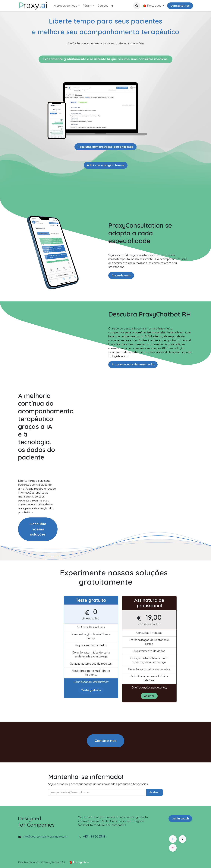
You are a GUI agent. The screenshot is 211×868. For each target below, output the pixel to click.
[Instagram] (173, 848)
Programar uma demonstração (133, 364)
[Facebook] (173, 839)
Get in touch (180, 819)
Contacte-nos (180, 6)
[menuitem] (67, 6)
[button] (137, 6)
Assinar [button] (154, 792)
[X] (182, 839)
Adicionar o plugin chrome (106, 165)
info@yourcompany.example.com (45, 837)
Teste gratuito (91, 690)
